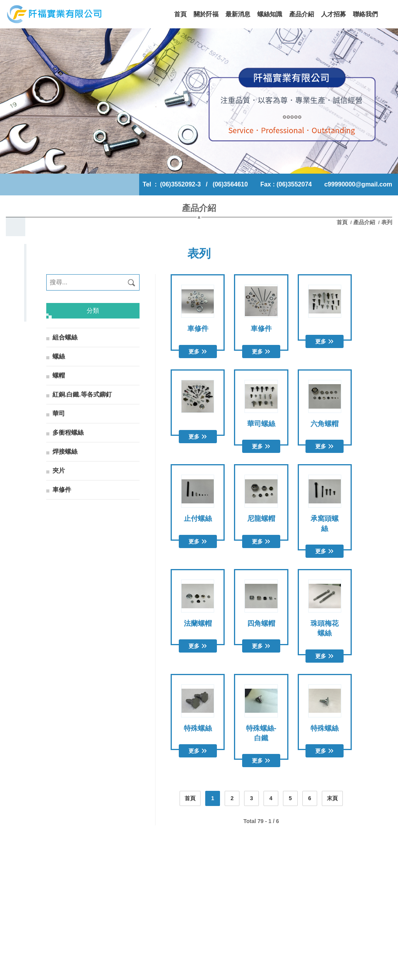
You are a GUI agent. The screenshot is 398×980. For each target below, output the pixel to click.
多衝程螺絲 (68, 433)
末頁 (332, 798)
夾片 (59, 471)
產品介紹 (364, 222)
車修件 (62, 490)
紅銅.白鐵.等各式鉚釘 (82, 394)
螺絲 (59, 356)
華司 (59, 413)
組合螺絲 (65, 337)
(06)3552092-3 (181, 184)
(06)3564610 (230, 184)
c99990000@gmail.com (358, 184)
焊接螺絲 (65, 452)
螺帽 (59, 375)
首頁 (343, 222)
